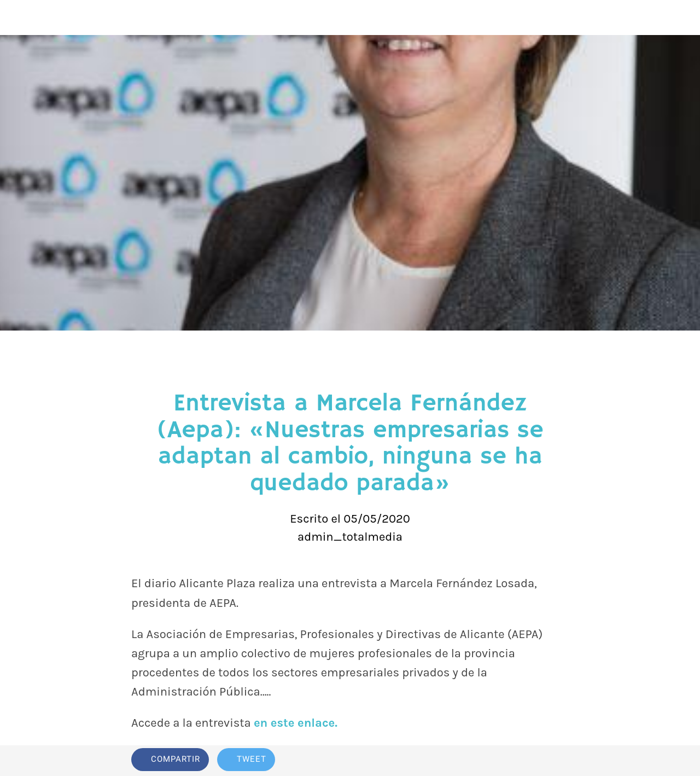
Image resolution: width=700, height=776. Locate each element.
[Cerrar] (17, 18)
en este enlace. (296, 723)
